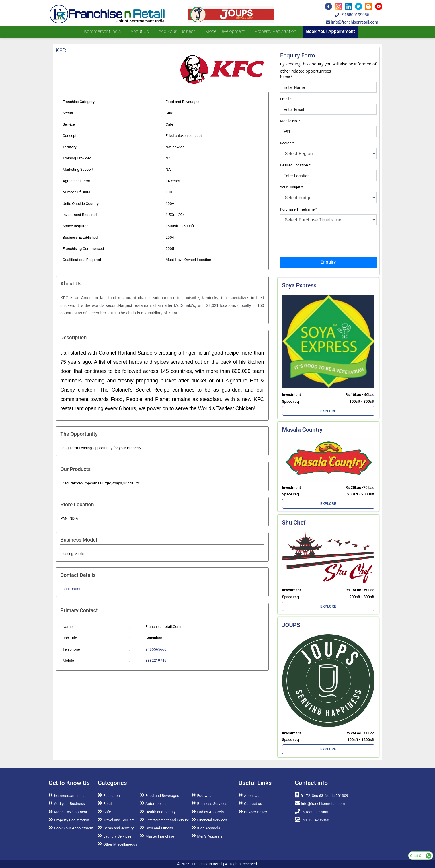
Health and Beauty (158, 812)
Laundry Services (115, 836)
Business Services (209, 804)
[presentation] (324, 240)
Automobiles (153, 804)
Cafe (104, 812)
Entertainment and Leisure (164, 820)
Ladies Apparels (208, 812)
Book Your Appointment (330, 31)
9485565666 (156, 649)
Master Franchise (157, 836)
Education (109, 796)
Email (286, 99)
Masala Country (302, 430)
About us (140, 31)
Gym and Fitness (157, 828)
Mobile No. (290, 121)
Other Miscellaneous (118, 844)
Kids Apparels (206, 828)
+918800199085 (352, 15)
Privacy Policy (253, 812)
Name (286, 77)
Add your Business (177, 31)
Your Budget (291, 187)
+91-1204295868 (312, 820)
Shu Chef (294, 523)
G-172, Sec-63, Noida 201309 (321, 796)
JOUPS (291, 625)
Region (287, 143)
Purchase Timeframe (299, 209)
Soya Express (299, 285)
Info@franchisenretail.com (352, 22)
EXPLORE (328, 411)
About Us (249, 796)
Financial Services (209, 820)
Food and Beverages (160, 796)
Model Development (225, 31)
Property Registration (276, 31)
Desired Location (295, 165)
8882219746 (156, 660)
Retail (105, 804)
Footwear (202, 796)
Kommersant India (102, 31)
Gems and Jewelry (116, 828)
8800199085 (71, 589)
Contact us (250, 804)
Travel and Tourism (116, 820)
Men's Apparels (207, 836)
